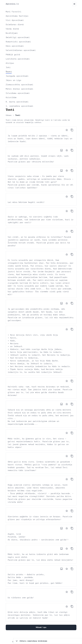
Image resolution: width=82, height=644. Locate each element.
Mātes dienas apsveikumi (19, 89)
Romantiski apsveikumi (18, 42)
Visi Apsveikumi (15, 20)
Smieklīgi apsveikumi (18, 37)
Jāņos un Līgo (13, 80)
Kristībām (11, 97)
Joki (8, 67)
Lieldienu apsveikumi (18, 59)
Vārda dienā (12, 29)
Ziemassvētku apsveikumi (19, 85)
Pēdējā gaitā (13, 55)
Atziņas (10, 63)
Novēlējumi (12, 33)
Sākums (9, 115)
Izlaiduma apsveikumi (18, 93)
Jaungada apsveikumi (17, 76)
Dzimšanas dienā (15, 25)
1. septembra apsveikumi (19, 106)
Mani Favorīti (13, 12)
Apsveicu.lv (12, 4)
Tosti (9, 72)
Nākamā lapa (41, 627)
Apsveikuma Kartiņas (17, 16)
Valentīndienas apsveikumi (21, 50)
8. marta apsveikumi (17, 102)
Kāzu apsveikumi (15, 46)
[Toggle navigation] (74, 4)
